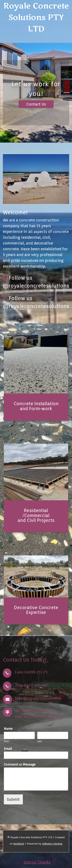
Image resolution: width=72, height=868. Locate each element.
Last (40, 741)
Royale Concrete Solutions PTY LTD (36, 18)
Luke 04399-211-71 (31, 672)
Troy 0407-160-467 (32, 685)
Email (9, 749)
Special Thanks (37, 862)
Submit (13, 799)
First (6, 741)
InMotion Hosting (52, 844)
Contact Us (36, 104)
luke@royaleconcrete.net (38, 698)
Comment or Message (21, 764)
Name (9, 729)
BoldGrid (19, 844)
